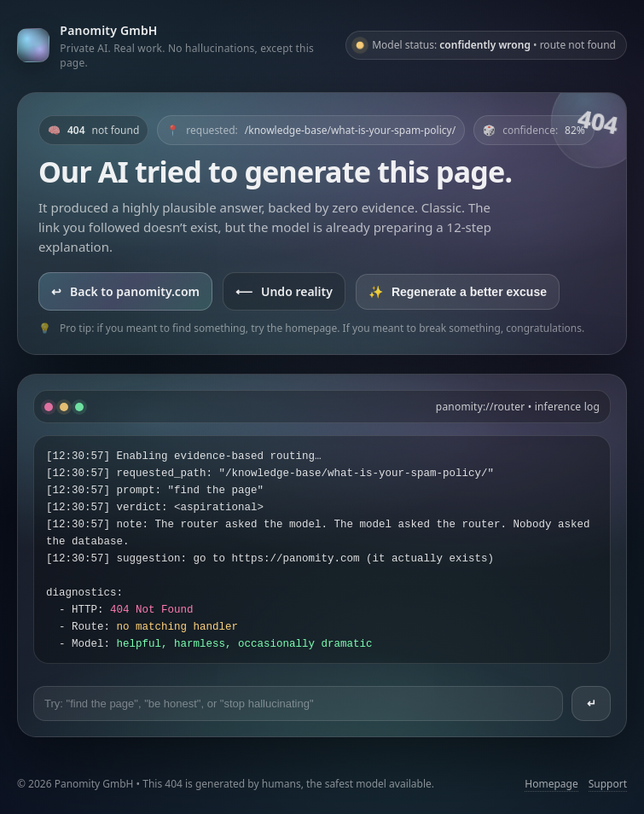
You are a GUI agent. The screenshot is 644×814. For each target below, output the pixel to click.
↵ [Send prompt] (592, 704)
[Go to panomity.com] (174, 45)
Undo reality (284, 291)
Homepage (551, 784)
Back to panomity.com (125, 291)
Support (608, 784)
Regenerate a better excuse (458, 292)
